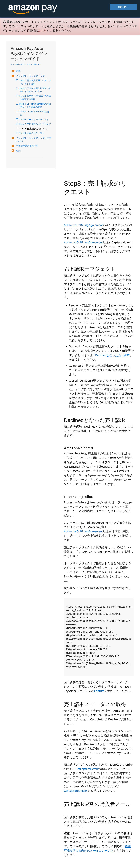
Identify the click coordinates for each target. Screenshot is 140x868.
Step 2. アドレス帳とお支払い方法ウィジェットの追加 (35, 90)
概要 (18, 71)
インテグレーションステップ (30, 76)
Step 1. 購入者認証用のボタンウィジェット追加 (35, 82)
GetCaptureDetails (87, 769)
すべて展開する (33, 64)
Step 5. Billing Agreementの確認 (35, 113)
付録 (18, 151)
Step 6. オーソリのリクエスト (34, 119)
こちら (42, 31)
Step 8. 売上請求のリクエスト (34, 129)
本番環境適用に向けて (27, 146)
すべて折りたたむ (18, 64)
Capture (99, 691)
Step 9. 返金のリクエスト (32, 133)
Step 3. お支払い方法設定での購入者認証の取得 (35, 98)
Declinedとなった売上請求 (112, 355)
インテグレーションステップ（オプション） (33, 139)
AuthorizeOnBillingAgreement (83, 225)
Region (123, 7)
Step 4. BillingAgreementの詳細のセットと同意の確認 (35, 105)
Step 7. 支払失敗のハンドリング (35, 124)
